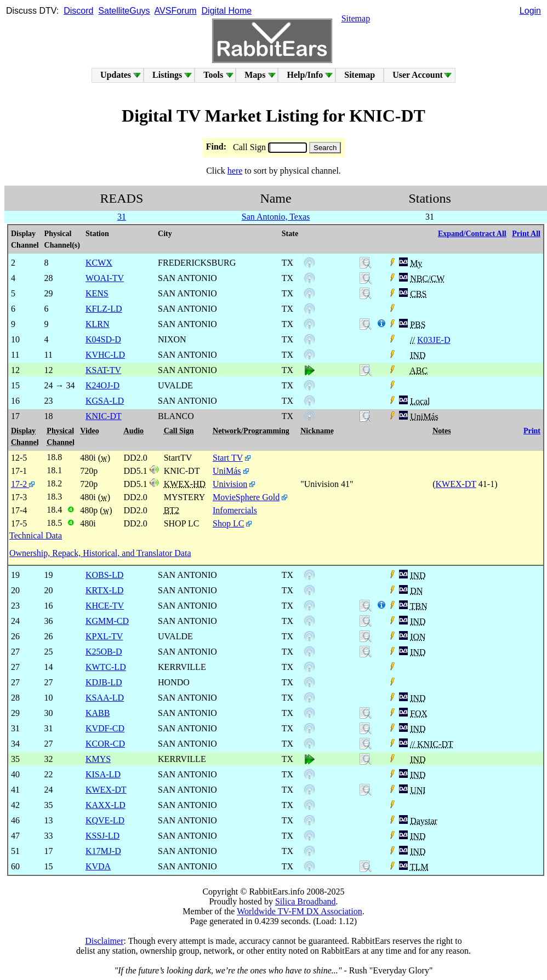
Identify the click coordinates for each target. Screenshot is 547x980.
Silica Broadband (306, 901)
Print (532, 431)
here (235, 171)
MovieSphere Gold (246, 497)
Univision (230, 484)
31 (122, 217)
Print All (526, 234)
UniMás (227, 471)
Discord (78, 11)
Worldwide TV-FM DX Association (300, 911)
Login (530, 11)
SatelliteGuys (124, 11)
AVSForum (176, 11)
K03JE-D (434, 340)
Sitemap (356, 18)
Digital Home (227, 11)
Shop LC (228, 523)
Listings (167, 75)
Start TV (228, 458)
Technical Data (36, 535)
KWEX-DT (455, 484)
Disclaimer (104, 941)
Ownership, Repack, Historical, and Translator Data (100, 553)
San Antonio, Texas (276, 217)
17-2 (23, 484)
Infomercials (235, 510)
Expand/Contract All (472, 234)
